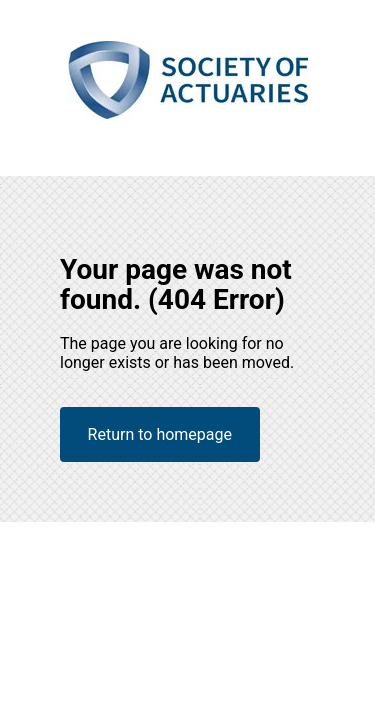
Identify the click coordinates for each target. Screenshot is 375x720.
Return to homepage (160, 434)
